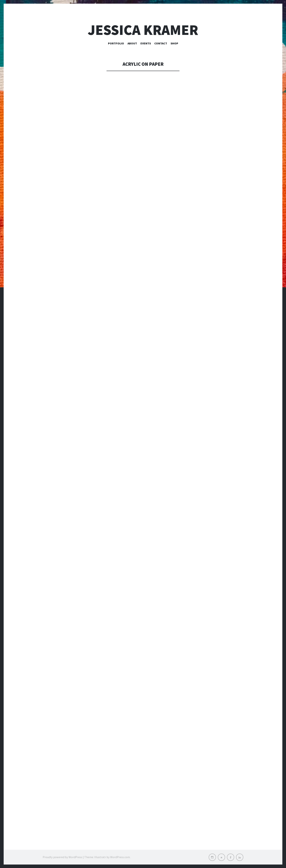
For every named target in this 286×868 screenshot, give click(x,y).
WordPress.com (120, 857)
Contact (161, 43)
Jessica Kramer (143, 30)
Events (146, 43)
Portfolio (116, 43)
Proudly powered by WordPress (62, 857)
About (132, 43)
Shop (174, 43)
